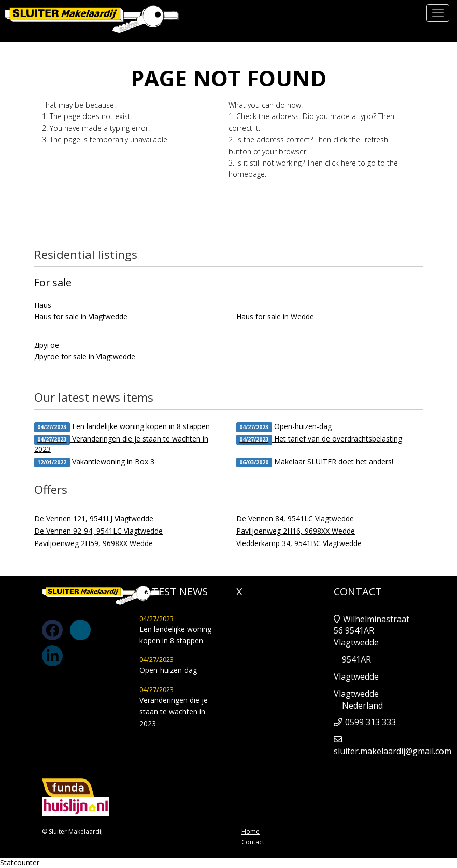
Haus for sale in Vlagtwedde (81, 317)
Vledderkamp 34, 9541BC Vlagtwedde (299, 543)
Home (251, 832)
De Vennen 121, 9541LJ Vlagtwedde (94, 518)
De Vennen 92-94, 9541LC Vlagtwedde (98, 531)
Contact (253, 842)
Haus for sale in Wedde (275, 317)
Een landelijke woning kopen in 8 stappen (122, 427)
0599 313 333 (370, 722)
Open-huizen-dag (284, 427)
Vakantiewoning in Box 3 (94, 462)
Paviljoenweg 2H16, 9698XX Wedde (296, 531)
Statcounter (20, 863)
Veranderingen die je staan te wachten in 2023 (121, 444)
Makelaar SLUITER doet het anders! (315, 462)
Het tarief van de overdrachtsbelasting (319, 439)
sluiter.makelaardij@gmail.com (392, 751)
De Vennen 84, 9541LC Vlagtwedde (295, 518)
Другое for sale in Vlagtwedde (85, 356)
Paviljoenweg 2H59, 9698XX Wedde (94, 543)
